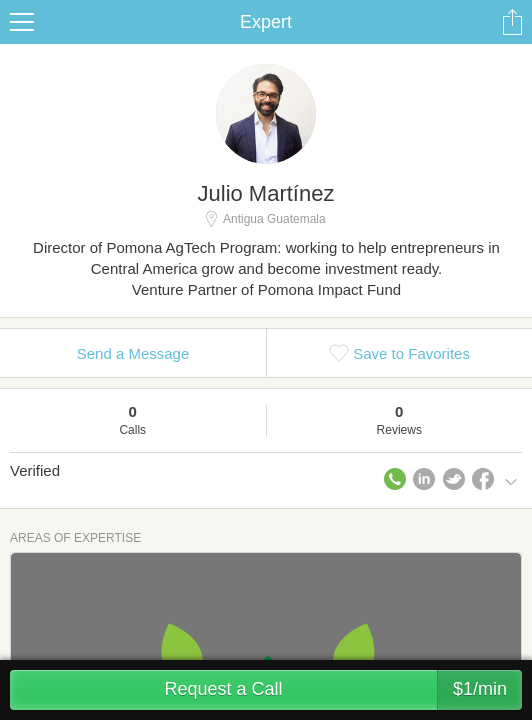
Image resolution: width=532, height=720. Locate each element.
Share (512, 22)
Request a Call (343, 690)
